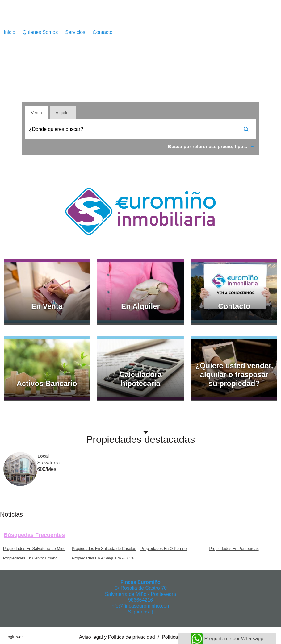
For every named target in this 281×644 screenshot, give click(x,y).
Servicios (75, 32)
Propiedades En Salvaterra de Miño (34, 548)
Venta (36, 113)
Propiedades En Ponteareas (234, 548)
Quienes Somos (40, 32)
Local (43, 456)
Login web (15, 637)
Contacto (103, 32)
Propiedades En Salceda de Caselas (104, 548)
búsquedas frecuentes (34, 535)
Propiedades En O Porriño (164, 548)
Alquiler (63, 113)
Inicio (9, 32)
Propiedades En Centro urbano (30, 558)
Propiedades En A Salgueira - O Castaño (108, 558)
